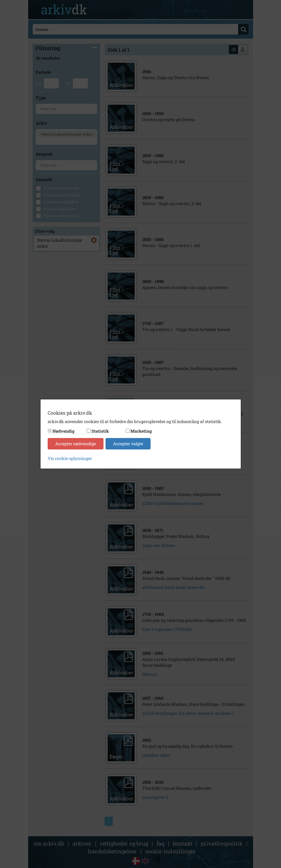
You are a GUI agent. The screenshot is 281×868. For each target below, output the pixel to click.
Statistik (100, 431)
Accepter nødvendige (76, 444)
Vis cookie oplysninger (70, 458)
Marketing (141, 431)
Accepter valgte (128, 444)
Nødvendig (63, 431)
